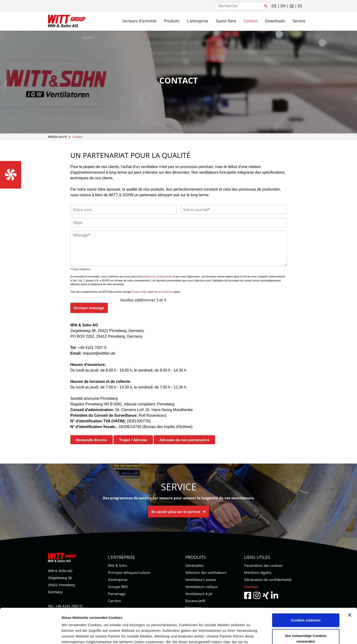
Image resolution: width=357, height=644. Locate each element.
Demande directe (91, 440)
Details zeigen (73, 635)
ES (300, 6)
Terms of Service (163, 292)
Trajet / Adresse (133, 440)
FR (292, 6)
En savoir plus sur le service (178, 512)
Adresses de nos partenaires (184, 440)
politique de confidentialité (157, 276)
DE (274, 6)
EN (283, 6)
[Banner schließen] (350, 580)
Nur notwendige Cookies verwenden (306, 603)
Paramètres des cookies (263, 565)
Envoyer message (89, 308)
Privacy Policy (140, 292)
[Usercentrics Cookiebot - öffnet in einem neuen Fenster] (30, 635)
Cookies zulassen (306, 585)
